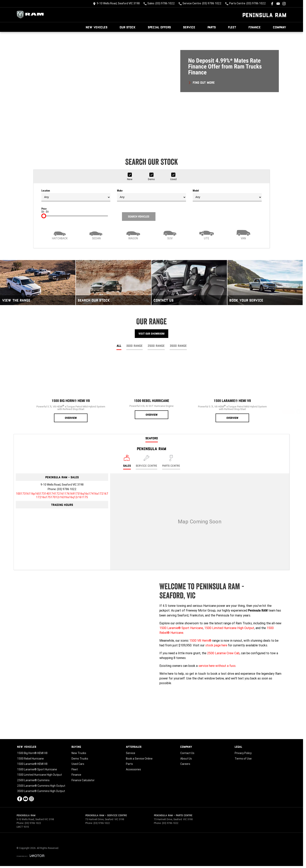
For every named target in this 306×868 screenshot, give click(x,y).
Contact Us (187, 753)
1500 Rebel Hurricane (30, 759)
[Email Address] (62, 495)
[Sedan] (96, 234)
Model (227, 195)
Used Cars (78, 764)
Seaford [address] (152, 438)
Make (152, 195)
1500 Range (134, 346)
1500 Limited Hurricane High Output (229, 628)
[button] (152, 89)
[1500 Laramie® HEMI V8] (232, 390)
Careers (185, 764)
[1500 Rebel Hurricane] (152, 388)
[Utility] (206, 234)
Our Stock (128, 27)
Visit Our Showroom (152, 334)
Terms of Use (243, 759)
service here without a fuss (217, 666)
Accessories (133, 769)
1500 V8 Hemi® (200, 640)
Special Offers (159, 27)
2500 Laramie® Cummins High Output (41, 786)
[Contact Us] (116, 4)
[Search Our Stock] (114, 283)
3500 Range (178, 346)
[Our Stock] (299, 454)
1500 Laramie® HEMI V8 (32, 764)
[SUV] (170, 234)
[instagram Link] (284, 4)
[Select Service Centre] (146, 462)
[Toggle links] (30, 856)
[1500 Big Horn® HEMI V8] (71, 390)
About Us (186, 759)
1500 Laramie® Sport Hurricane (181, 628)
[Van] (243, 234)
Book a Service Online (139, 759)
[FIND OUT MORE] (201, 82)
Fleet (232, 27)
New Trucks (79, 753)
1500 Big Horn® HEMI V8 (32, 753)
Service (189, 27)
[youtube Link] (278, 4)
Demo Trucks (80, 759)
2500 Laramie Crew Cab (223, 653)
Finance (255, 27)
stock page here (216, 645)
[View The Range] (38, 283)
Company (280, 27)
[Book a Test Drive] (299, 444)
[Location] (127, 462)
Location (76, 195)
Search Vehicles (139, 217)
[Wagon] (133, 234)
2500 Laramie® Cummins (33, 780)
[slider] (44, 216)
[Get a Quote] (299, 412)
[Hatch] (60, 234)
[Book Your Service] (265, 283)
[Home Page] (31, 15)
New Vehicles (97, 27)
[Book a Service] (299, 423)
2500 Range (156, 346)
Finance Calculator (83, 780)
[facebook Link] (272, 4)
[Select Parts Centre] (171, 462)
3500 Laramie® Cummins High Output (41, 791)
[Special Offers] (299, 433)
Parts (212, 27)
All (119, 346)
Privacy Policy (243, 753)
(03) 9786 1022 (67, 489)
